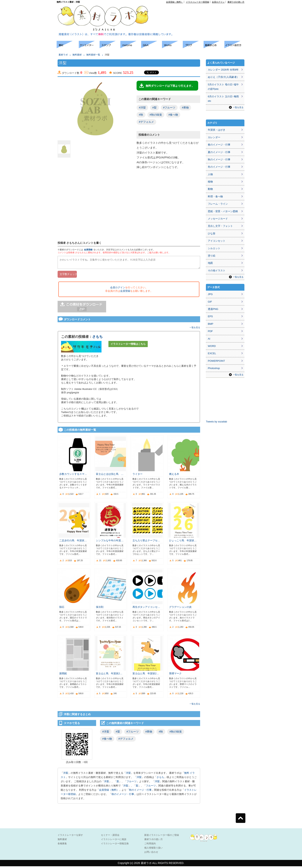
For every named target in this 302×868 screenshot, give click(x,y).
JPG (210, 294)
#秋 (141, 115)
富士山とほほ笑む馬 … (110, 476)
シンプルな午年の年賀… (110, 542)
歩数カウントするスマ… (73, 476)
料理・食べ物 (215, 196)
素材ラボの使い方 (236, 2)
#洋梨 (142, 108)
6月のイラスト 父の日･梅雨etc (223, 99)
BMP (211, 324)
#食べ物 (173, 115)
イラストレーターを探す (70, 837)
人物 (210, 174)
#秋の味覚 (156, 115)
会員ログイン (218, 2)
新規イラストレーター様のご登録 (162, 837)
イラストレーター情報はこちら (128, 346)
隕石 (62, 609)
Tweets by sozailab (216, 422)
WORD (212, 346)
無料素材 (77, 55)
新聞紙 (63, 675)
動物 (210, 189)
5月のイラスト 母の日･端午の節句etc (223, 87)
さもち (97, 338)
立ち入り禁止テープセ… (146, 542)
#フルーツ (169, 108)
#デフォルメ (146, 122)
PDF (210, 331)
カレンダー (214, 137)
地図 (210, 263)
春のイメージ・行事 (219, 145)
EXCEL (212, 353)
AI (209, 339)
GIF (210, 302)
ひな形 (212, 233)
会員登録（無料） (174, 2)
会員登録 (88, 250)
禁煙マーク (175, 675)
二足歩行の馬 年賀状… (73, 542)
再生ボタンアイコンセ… (146, 609)
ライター (138, 476)
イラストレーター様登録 (198, 2)
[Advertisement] (200, 12)
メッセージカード (218, 219)
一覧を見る (195, 329)
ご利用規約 (150, 845)
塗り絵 (212, 256)
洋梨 (66, 775)
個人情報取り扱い (154, 849)
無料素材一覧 (93, 55)
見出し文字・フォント (220, 226)
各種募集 (62, 845)
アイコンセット (217, 241)
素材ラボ (63, 55)
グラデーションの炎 (180, 609)
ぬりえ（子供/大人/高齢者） (224, 77)
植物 (210, 182)
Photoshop (214, 368)
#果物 (185, 108)
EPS (210, 316)
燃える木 (174, 476)
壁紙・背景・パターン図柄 (223, 211)
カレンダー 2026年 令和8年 (223, 70)
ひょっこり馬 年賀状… (183, 542)
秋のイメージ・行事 (140, 792)
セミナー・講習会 (110, 837)
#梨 (154, 108)
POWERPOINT (216, 361)
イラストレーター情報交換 (115, 845)
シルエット (214, 248)
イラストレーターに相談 (114, 841)
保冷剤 (100, 609)
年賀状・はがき (217, 130)
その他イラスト (217, 270)
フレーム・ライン (218, 204)
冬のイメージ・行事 (219, 167)
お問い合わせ (151, 854)
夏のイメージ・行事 (219, 152)
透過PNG (213, 309)
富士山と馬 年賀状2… (109, 675)
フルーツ (132, 783)
